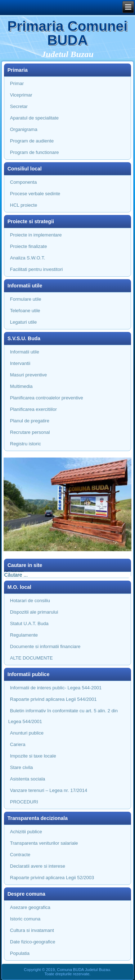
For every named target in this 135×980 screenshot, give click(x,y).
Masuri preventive (29, 375)
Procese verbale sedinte (35, 194)
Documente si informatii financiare (45, 646)
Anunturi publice (27, 733)
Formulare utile (26, 299)
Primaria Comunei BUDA (68, 33)
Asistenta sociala (28, 779)
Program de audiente (32, 141)
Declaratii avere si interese (38, 866)
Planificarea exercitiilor (33, 409)
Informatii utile (25, 352)
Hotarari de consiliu (30, 601)
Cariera (18, 744)
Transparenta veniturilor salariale (44, 843)
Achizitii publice (26, 832)
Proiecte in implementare (36, 235)
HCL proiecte (24, 205)
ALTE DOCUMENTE (31, 658)
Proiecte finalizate (29, 246)
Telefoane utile (25, 311)
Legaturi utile (23, 322)
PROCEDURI (24, 802)
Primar (17, 83)
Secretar (19, 106)
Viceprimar (21, 95)
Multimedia (21, 386)
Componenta (23, 182)
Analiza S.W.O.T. (28, 258)
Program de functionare (35, 152)
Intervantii (20, 363)
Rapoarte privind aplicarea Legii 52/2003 (52, 878)
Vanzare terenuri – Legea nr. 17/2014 (49, 790)
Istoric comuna (25, 919)
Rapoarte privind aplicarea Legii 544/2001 (53, 699)
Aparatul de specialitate (34, 118)
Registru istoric (26, 444)
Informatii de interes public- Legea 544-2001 (56, 688)
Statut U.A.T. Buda (29, 623)
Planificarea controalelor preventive (47, 398)
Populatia (20, 953)
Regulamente (24, 635)
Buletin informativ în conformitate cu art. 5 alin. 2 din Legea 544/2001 (63, 716)
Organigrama (24, 129)
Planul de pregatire (30, 421)
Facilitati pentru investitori (37, 269)
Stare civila (22, 767)
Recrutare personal (30, 432)
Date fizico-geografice (33, 942)
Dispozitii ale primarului (34, 612)
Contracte (20, 855)
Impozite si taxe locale (33, 756)
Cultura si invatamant (32, 930)
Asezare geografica (30, 907)
